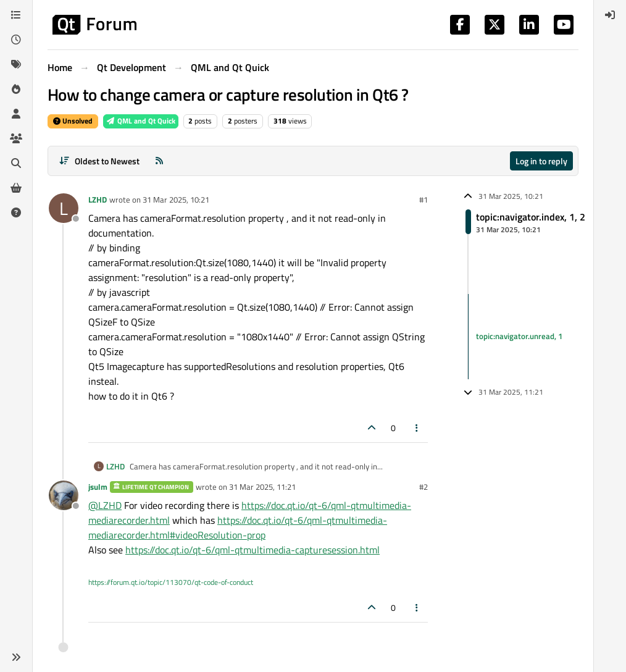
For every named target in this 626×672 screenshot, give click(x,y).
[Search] (16, 163)
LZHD (98, 199)
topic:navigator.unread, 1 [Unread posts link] (519, 336)
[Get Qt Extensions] (16, 188)
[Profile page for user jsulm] (64, 495)
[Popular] (16, 89)
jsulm (98, 487)
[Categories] (16, 15)
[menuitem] (610, 15)
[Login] (610, 15)
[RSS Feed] (159, 161)
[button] (16, 657)
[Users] (16, 114)
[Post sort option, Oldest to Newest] (99, 161)
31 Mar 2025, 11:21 (262, 487)
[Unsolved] (16, 212)
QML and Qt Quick (141, 121)
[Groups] (16, 138)
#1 (424, 199)
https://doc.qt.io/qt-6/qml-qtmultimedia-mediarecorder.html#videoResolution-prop (238, 527)
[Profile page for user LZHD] (64, 208)
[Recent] (16, 40)
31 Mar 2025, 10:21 (176, 199)
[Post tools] (417, 428)
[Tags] (16, 64)
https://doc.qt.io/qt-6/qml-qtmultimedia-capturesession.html (252, 550)
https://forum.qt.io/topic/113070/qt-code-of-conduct (171, 582)
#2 (424, 487)
